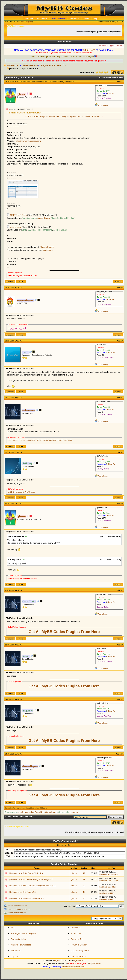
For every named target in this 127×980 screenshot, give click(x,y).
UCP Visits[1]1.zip (18, 215)
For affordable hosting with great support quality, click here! (99, 32)
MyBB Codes (13, 65)
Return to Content (79, 945)
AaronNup (40, 812)
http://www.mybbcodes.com (28, 141)
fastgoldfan (112, 887)
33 (84, 898)
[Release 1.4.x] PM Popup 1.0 (22, 892)
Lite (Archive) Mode (80, 951)
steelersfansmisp (26, 812)
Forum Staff (16, 951)
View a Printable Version (17, 906)
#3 (122, 341)
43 (84, 892)
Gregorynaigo (113, 874)
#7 (122, 590)
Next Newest (26, 817)
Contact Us (76, 928)
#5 (122, 452)
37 (84, 879)
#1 (122, 82)
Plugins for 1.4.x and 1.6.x (53, 65)
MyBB (57, 961)
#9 (122, 699)
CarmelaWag (51, 812)
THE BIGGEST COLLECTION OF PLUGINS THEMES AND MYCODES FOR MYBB (40, 440)
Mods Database (30, 65)
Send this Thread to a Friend (19, 909)
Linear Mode (118, 77)
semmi (75, 812)
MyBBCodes (95, 963)
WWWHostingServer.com (73, 966)
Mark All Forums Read (21, 945)
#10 (122, 754)
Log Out (15, 956)
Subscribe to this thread (17, 913)
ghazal (74, 873)
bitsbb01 (111, 893)
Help (13, 928)
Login (22, 22)
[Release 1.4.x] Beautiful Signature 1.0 (26, 898)
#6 (122, 504)
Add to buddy (102, 105)
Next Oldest (12, 817)
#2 (122, 288)
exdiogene (69, 82)
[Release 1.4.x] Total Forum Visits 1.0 (26, 873)
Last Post (103, 874)
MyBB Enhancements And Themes (21, 492)
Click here (89, 50)
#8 (122, 645)
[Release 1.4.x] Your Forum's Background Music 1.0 (32, 886)
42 (84, 873)
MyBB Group (79, 961)
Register (29, 22)
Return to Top (77, 939)
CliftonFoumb (113, 881)
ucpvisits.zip (16, 227)
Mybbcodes (76, 933)
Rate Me (111, 93)
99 (84, 886)
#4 (122, 398)
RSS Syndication (79, 956)
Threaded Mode (105, 77)
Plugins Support (47, 247)
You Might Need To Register (24, 933)
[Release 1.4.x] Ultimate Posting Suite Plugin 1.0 (31, 879)
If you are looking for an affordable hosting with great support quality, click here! (64, 116)
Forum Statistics (18, 939)
